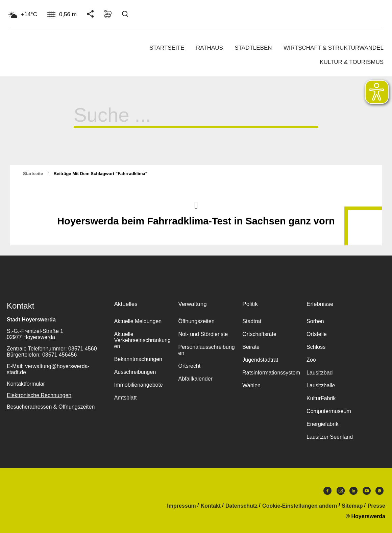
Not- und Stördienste (203, 334)
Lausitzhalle (321, 385)
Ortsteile (317, 334)
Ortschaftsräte (259, 334)
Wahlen (251, 385)
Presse (377, 506)
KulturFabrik (321, 398)
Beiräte (251, 347)
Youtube (367, 491)
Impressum (181, 506)
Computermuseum (329, 411)
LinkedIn (353, 491)
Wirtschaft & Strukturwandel (334, 48)
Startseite (167, 48)
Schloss (316, 347)
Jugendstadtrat (260, 360)
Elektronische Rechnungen (39, 395)
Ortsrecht (189, 366)
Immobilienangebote (139, 385)
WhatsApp (379, 491)
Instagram (341, 491)
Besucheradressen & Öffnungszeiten (51, 407)
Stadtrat (252, 321)
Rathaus (210, 48)
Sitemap (352, 506)
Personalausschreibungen (206, 350)
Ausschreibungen (135, 372)
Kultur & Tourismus (352, 62)
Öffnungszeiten (196, 321)
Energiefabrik (322, 424)
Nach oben (196, 204)
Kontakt (211, 506)
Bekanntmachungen (138, 359)
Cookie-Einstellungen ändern (300, 506)
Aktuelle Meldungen (138, 321)
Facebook (327, 491)
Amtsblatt (126, 398)
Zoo (311, 360)
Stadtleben (253, 48)
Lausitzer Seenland (330, 437)
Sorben (315, 321)
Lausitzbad (320, 373)
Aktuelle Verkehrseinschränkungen (142, 340)
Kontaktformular (26, 384)
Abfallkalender (195, 379)
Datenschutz (241, 506)
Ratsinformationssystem (271, 373)
